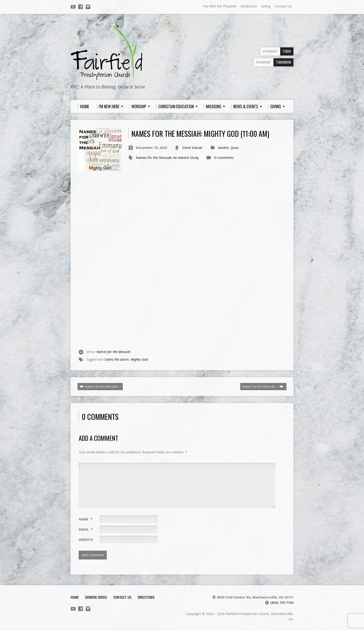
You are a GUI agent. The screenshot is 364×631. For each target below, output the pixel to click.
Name (86, 519)
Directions (146, 597)
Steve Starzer (192, 148)
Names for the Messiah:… (100, 386)
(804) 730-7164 (282, 603)
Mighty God (139, 359)
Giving (266, 6)
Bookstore (249, 6)
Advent (223, 148)
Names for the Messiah (113, 352)
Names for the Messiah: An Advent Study (167, 158)
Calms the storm (117, 359)
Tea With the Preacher (219, 6)
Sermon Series (96, 597)
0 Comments (224, 158)
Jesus (235, 148)
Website (86, 540)
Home (75, 597)
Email (86, 529)
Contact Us (283, 6)
